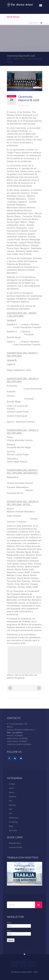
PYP (11, 813)
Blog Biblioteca (15, 843)
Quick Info (13, 830)
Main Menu (13, 17)
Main (28, 105)
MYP (11, 809)
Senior (11, 792)
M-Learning (13, 822)
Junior (11, 788)
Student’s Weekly (16, 847)
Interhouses (14, 818)
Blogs (11, 826)
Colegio (12, 784)
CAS (10, 801)
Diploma (22, 105)
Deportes (13, 797)
